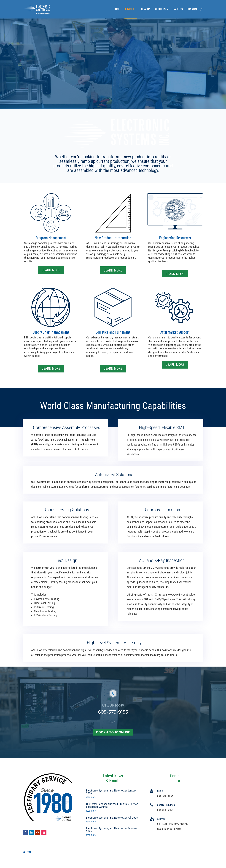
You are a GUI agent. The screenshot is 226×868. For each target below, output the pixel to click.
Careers (178, 9)
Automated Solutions (114, 478)
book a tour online (113, 743)
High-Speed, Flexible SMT (162, 434)
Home (117, 9)
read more (91, 797)
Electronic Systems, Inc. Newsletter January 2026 (111, 792)
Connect (192, 9)
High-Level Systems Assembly (114, 646)
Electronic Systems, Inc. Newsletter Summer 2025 (112, 830)
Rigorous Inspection (162, 517)
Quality (146, 9)
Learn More (51, 270)
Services (129, 9)
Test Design (66, 573)
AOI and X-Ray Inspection (162, 572)
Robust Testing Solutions (66, 517)
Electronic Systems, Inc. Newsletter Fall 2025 (112, 818)
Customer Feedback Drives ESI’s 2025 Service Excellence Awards (112, 805)
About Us (160, 9)
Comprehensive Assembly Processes (66, 433)
